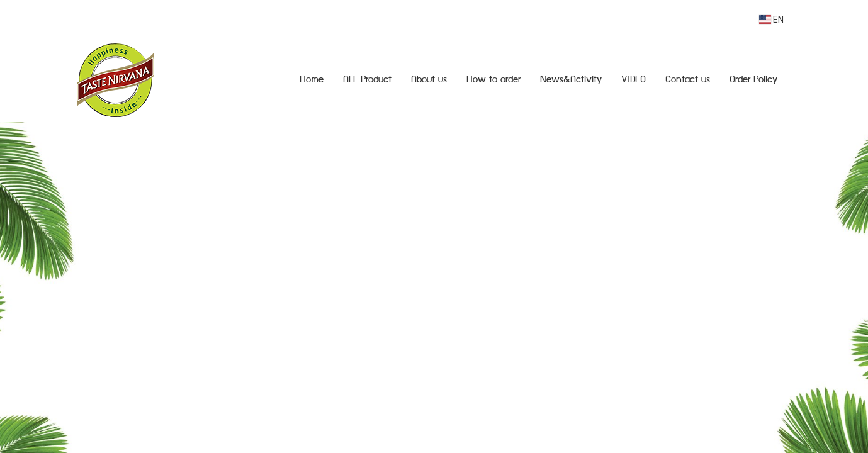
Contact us (688, 81)
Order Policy (753, 81)
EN (771, 20)
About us (429, 81)
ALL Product (367, 81)
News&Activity (571, 81)
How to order (493, 81)
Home (312, 81)
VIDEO (634, 81)
